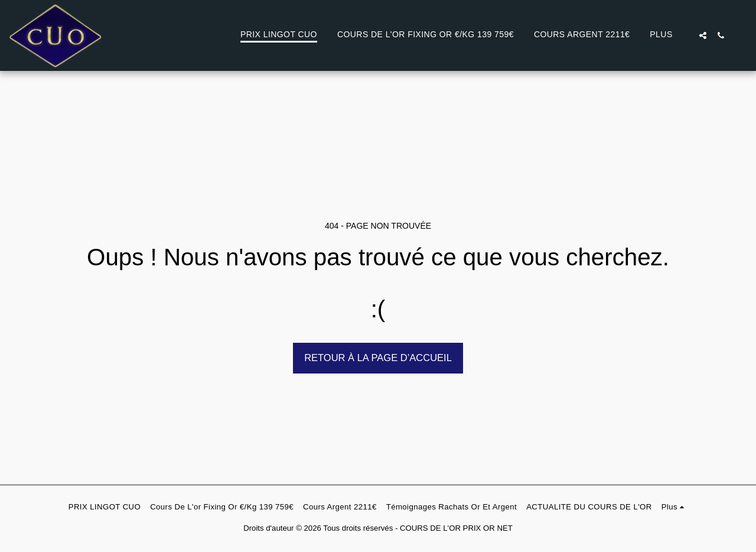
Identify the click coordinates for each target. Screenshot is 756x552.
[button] (703, 35)
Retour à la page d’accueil (378, 358)
